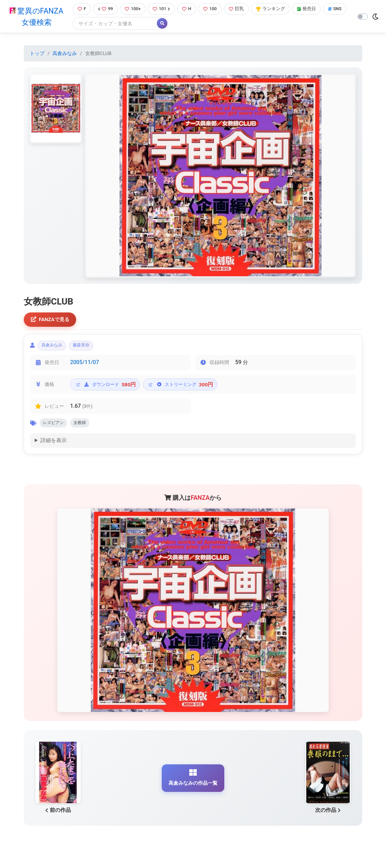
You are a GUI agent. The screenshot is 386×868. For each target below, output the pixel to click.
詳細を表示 (54, 446)
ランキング (277, 9)
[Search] (141, 24)
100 (214, 9)
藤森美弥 (90, 348)
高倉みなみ (65, 54)
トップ (37, 54)
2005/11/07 (85, 366)
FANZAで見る (52, 321)
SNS (83, 24)
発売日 (315, 9)
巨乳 (241, 9)
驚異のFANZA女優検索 (36, 17)
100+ (133, 9)
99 (105, 9)
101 (163, 9)
